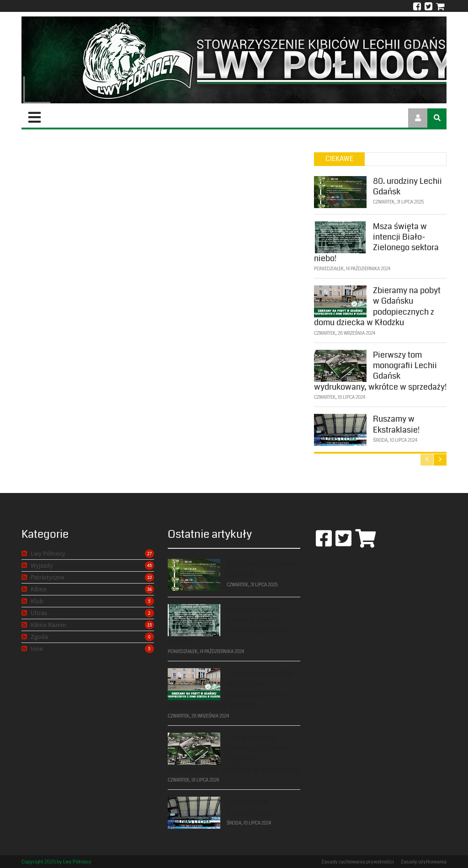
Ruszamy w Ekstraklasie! (396, 424)
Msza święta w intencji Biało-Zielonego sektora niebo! (376, 241)
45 (149, 565)
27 (149, 553)
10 (149, 577)
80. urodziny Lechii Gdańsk (407, 185)
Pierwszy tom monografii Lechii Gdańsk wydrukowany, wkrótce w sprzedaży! (380, 370)
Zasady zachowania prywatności (358, 862)
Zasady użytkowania (424, 862)
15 (149, 625)
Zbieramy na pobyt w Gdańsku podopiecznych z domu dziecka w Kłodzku (377, 305)
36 (149, 589)
